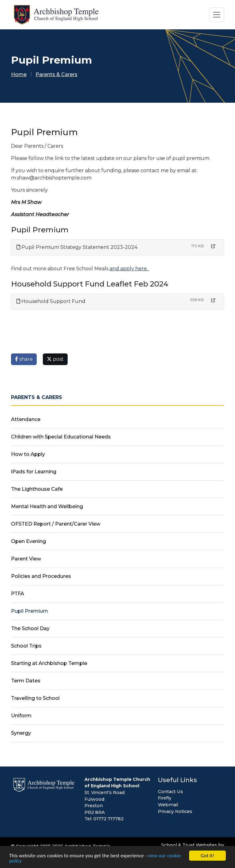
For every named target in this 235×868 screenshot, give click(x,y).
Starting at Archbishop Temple (49, 663)
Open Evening (28, 541)
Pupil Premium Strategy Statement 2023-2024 (77, 247)
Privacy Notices (175, 811)
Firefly (165, 798)
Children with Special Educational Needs (61, 437)
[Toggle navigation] (217, 15)
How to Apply (28, 454)
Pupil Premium (30, 611)
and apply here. (129, 269)
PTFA (18, 594)
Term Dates (26, 681)
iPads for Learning (34, 472)
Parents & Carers (56, 74)
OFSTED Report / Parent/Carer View (56, 524)
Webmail (168, 805)
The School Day (30, 628)
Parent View (26, 559)
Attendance (26, 419)
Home (19, 74)
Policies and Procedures (41, 576)
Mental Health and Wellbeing (47, 506)
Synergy (21, 733)
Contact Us (170, 792)
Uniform (21, 716)
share (24, 359)
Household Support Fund (51, 301)
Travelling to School (35, 698)
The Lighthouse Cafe (37, 489)
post (55, 359)
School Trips (26, 646)
